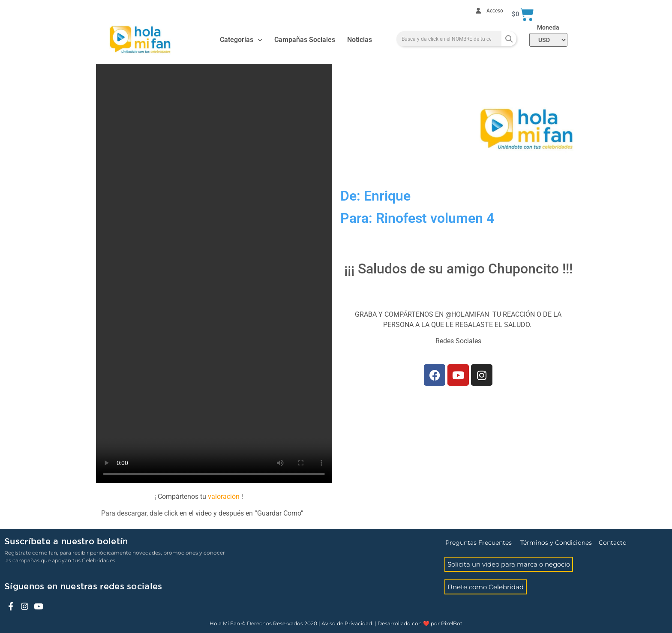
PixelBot (452, 623)
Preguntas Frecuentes (478, 543)
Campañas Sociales (305, 40)
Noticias (360, 40)
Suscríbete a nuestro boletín (66, 542)
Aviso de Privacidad (347, 623)
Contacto (613, 543)
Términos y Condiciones (556, 543)
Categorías (241, 40)
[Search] (509, 39)
